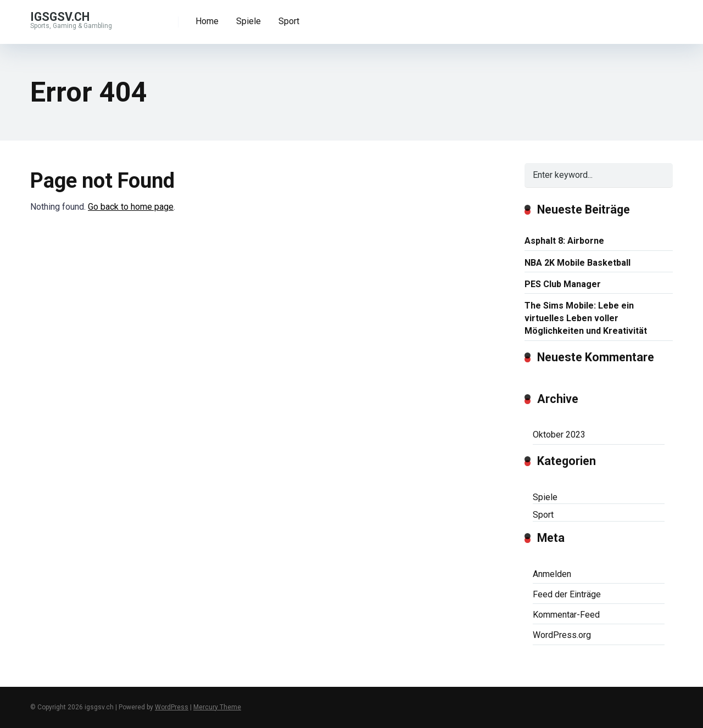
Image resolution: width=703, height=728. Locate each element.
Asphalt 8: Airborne (564, 241)
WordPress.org (562, 635)
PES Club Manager (563, 284)
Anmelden (552, 574)
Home (207, 21)
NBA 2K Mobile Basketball (578, 263)
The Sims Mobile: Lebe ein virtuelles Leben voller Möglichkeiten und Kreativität (586, 318)
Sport (289, 21)
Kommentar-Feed (566, 615)
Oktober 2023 (559, 435)
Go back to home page (131, 207)
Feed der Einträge (567, 594)
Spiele (249, 21)
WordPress (172, 707)
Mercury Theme (217, 707)
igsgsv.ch (60, 16)
